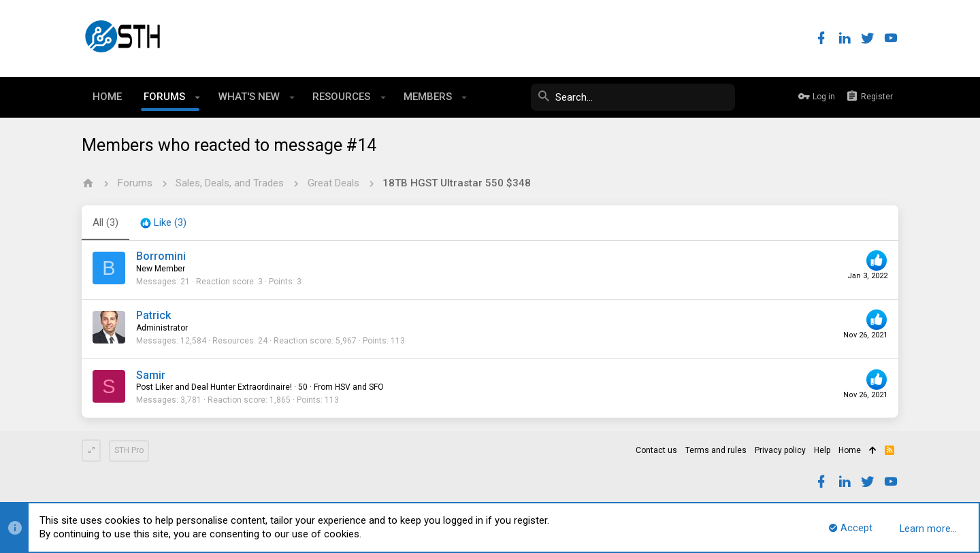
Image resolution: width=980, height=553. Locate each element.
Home (850, 450)
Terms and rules (716, 450)
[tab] (163, 223)
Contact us (656, 450)
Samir (151, 375)
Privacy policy (780, 450)
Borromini (161, 256)
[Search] (633, 97)
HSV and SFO (359, 387)
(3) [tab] (105, 222)
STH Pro (129, 450)
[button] (198, 97)
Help (822, 450)
